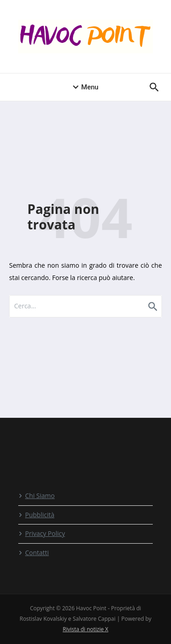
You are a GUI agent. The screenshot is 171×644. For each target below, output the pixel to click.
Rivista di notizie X (85, 629)
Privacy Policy (41, 533)
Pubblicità (36, 515)
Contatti (34, 553)
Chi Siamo (36, 496)
